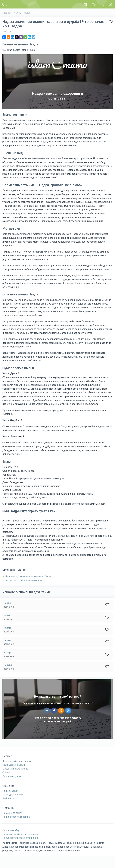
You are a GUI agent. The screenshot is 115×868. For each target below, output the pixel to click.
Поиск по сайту (11, 830)
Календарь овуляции (14, 765)
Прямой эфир (10, 791)
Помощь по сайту (12, 813)
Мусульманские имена (15, 769)
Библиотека (9, 798)
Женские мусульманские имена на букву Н (29, 576)
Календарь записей (13, 795)
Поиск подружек (12, 776)
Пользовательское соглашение (20, 838)
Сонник (7, 772)
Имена (17, 13)
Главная (7, 13)
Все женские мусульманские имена (25, 580)
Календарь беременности (17, 761)
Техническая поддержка (16, 817)
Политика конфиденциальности (20, 834)
